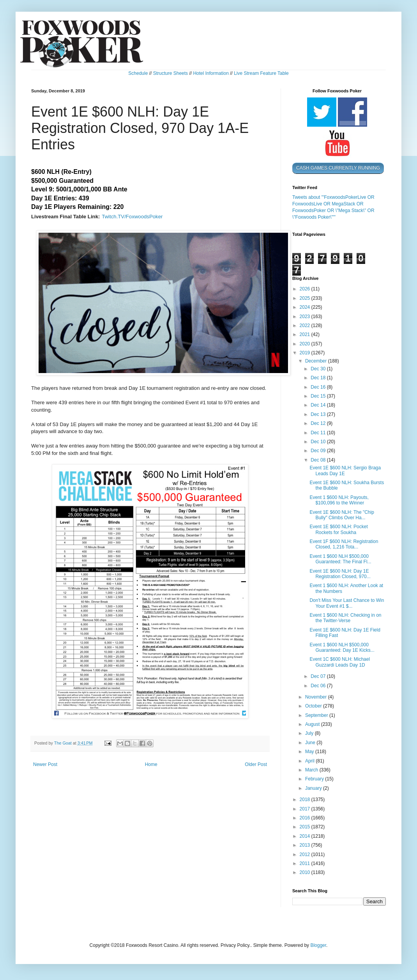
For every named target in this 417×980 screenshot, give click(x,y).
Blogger (318, 945)
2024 (306, 307)
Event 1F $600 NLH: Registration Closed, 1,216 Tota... (344, 544)
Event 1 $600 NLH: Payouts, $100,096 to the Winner (339, 500)
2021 (306, 334)
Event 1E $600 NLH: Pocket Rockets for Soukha (338, 529)
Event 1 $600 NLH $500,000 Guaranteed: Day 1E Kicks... (342, 647)
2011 (306, 863)
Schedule (138, 73)
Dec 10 (319, 442)
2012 (306, 854)
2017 (306, 809)
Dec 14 (319, 405)
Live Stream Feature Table (261, 73)
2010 (306, 872)
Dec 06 (319, 686)
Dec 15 (319, 396)
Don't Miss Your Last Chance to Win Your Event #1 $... (347, 603)
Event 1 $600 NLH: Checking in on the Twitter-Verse (345, 618)
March (312, 770)
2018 (306, 800)
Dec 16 (319, 387)
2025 (306, 298)
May (310, 752)
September (317, 715)
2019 (306, 353)
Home (151, 764)
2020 (306, 344)
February (315, 779)
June (311, 743)
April (310, 761)
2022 (306, 325)
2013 (306, 845)
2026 (306, 289)
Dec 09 (319, 451)
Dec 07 (319, 676)
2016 (306, 818)
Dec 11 (319, 433)
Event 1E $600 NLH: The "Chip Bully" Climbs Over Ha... (342, 515)
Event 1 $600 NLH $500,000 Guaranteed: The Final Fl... (340, 559)
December (317, 361)
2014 (306, 836)
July (310, 733)
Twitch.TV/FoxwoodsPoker (132, 217)
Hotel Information (211, 73)
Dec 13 (319, 414)
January (314, 788)
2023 (306, 317)
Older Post (256, 764)
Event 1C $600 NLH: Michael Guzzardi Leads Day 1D (340, 662)
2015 (306, 827)
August (313, 724)
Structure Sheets (171, 73)
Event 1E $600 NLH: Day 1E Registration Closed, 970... (340, 574)
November (317, 697)
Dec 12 (319, 423)
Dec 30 (319, 369)
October (314, 706)
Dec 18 (319, 378)
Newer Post (45, 764)
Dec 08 (319, 460)
